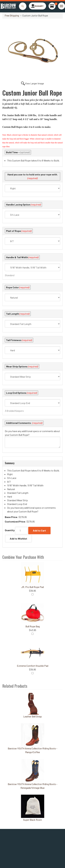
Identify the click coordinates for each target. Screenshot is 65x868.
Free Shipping (12, 15)
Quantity (10, 530)
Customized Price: (15, 521)
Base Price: (11, 517)
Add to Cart (39, 530)
